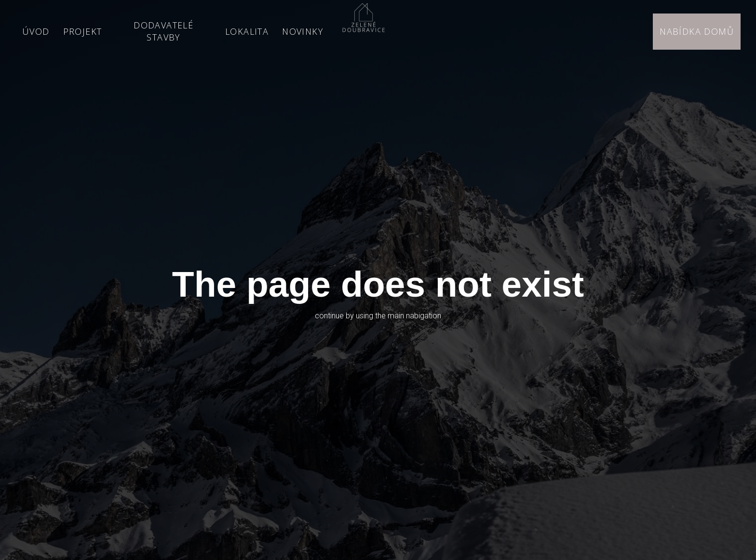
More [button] (306, 31)
